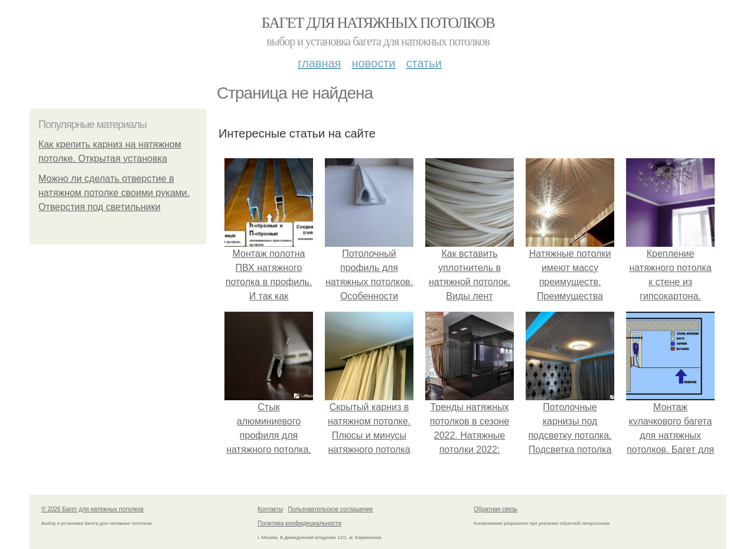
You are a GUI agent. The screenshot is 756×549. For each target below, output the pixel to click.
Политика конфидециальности (299, 523)
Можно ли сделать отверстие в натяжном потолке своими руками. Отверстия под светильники (114, 193)
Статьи (423, 63)
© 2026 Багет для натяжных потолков (92, 509)
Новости (373, 63)
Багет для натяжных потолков (378, 23)
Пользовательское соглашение (331, 509)
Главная (319, 63)
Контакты (270, 509)
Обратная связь (496, 509)
